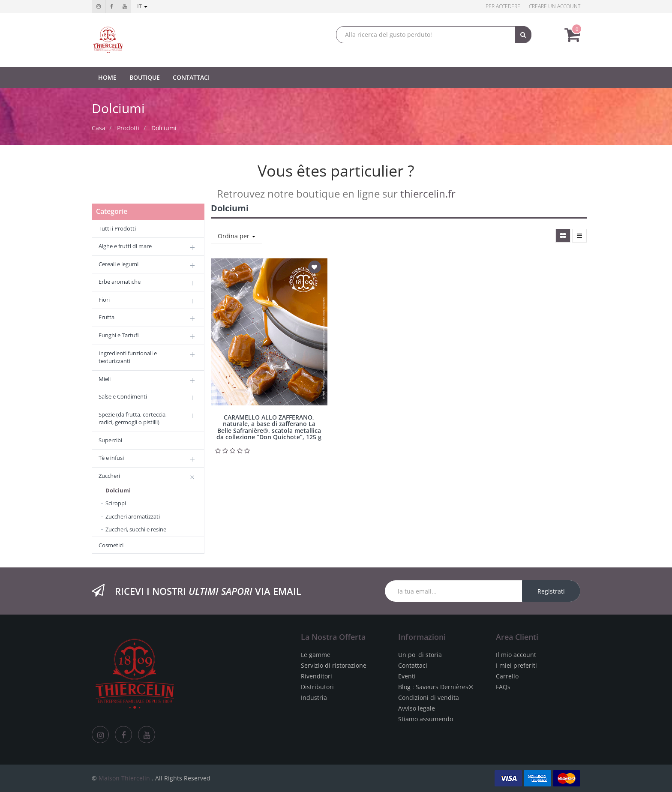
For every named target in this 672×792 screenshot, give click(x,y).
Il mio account (516, 655)
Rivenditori (316, 676)
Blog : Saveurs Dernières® (436, 687)
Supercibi (110, 440)
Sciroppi (116, 503)
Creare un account (555, 6)
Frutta (106, 317)
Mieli (105, 379)
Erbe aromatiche (120, 282)
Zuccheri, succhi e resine (136, 529)
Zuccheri (109, 476)
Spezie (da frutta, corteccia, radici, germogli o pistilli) (133, 418)
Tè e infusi (111, 458)
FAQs (503, 687)
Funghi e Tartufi (119, 335)
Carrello (507, 676)
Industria (314, 697)
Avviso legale (417, 708)
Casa (99, 128)
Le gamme (316, 655)
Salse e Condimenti (123, 396)
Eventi (407, 676)
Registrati (551, 591)
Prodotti (128, 128)
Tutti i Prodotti (117, 228)
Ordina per (237, 236)
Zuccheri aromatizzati (133, 516)
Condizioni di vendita (429, 697)
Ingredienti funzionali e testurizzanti (128, 357)
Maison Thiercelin (124, 778)
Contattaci (413, 665)
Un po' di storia (420, 655)
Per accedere (503, 6)
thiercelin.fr (428, 193)
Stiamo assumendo (426, 719)
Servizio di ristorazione (334, 665)
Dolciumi (164, 128)
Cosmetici (111, 545)
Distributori (317, 687)
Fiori (104, 300)
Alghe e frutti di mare (125, 246)
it (142, 6)
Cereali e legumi (118, 264)
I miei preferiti (516, 665)
